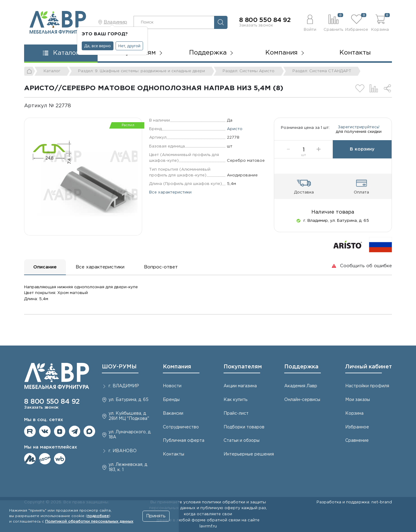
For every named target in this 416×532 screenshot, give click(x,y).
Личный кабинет (369, 367)
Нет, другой (129, 46)
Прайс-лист (236, 413)
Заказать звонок (256, 25)
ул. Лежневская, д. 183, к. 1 (128, 467)
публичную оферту (220, 508)
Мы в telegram (75, 431)
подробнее (98, 516)
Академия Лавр (301, 386)
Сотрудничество (181, 427)
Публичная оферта (184, 441)
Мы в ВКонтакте (45, 431)
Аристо (235, 129)
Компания (177, 367)
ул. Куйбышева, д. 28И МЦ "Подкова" (129, 416)
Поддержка (301, 367)
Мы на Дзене (60, 431)
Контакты (355, 53)
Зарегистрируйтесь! (359, 130)
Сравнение (357, 441)
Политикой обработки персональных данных (89, 521)
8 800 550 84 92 (265, 20)
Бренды (171, 400)
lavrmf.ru (208, 526)
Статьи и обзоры (242, 441)
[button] (310, 22)
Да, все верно (98, 46)
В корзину (362, 155)
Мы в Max (89, 431)
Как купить (235, 400)
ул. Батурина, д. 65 (129, 400)
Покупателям (243, 367)
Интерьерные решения (249, 454)
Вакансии (173, 413)
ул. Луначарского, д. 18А (130, 435)
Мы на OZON (45, 459)
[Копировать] (76, 106)
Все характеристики (170, 192)
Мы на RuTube (30, 431)
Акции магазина (240, 386)
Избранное (357, 427)
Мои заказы (358, 400)
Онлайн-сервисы (302, 400)
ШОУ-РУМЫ (119, 367)
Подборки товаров (244, 427)
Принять (156, 516)
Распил (128, 125)
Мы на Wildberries (60, 459)
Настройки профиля (367, 386)
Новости (172, 386)
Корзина (354, 413)
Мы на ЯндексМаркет (30, 459)
